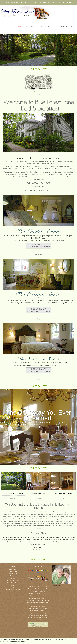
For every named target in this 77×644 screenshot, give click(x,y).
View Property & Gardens (13, 494)
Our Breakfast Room (39, 494)
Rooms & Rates (31, 27)
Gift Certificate (65, 27)
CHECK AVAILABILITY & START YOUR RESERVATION (38, 246)
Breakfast (41, 27)
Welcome (21, 27)
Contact (74, 27)
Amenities (56, 27)
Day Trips (48, 27)
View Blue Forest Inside (63, 494)
